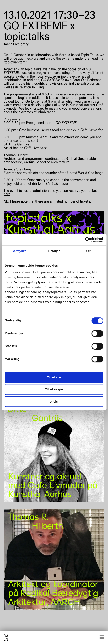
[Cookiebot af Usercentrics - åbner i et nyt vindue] (85, 240)
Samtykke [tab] (19, 251)
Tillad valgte (54, 389)
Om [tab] (89, 251)
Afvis (54, 401)
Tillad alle (54, 377)
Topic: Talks (89, 55)
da (6, 636)
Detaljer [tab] (54, 251)
